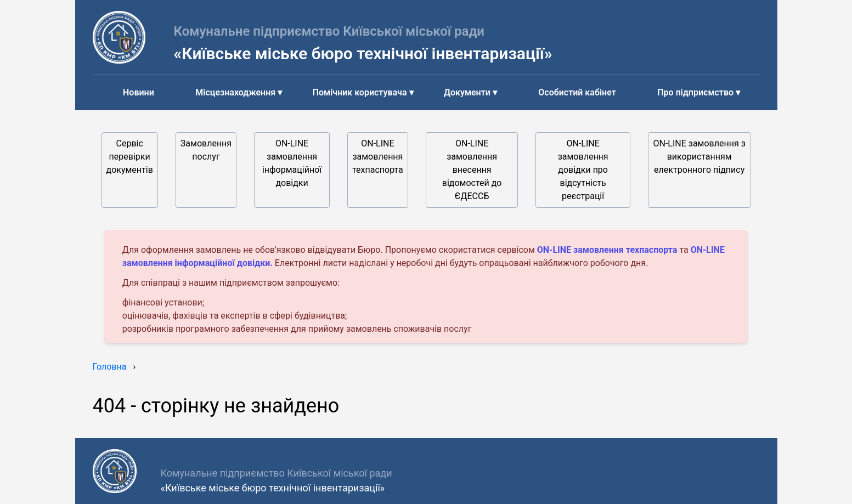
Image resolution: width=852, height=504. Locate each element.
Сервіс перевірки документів (130, 157)
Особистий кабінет (577, 92)
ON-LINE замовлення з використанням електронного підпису (699, 157)
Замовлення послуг (206, 150)
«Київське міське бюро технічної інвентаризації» (363, 53)
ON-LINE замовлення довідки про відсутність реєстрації (583, 170)
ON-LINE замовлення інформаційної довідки (292, 163)
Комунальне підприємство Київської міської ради (329, 31)
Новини (139, 92)
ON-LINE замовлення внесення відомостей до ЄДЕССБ (472, 170)
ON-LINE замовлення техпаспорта (378, 157)
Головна (110, 367)
